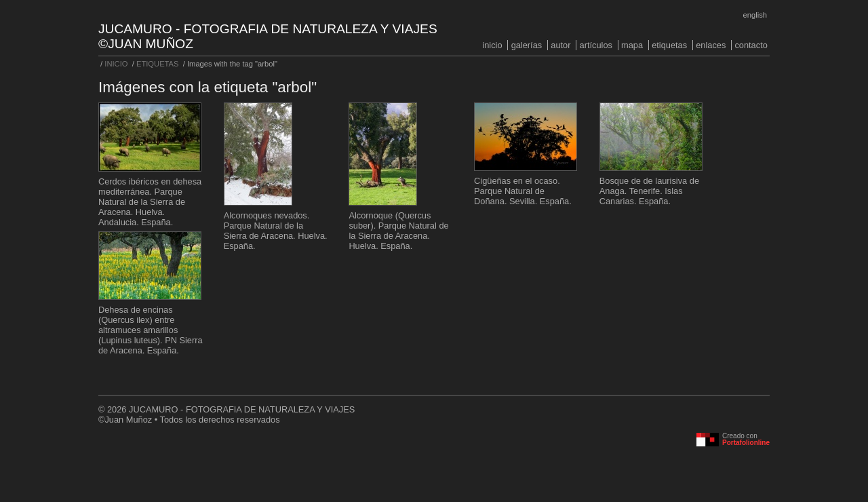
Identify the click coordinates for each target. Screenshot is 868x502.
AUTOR (560, 45)
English (755, 15)
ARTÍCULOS (596, 45)
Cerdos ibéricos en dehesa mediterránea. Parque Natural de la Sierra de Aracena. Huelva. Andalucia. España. (150, 202)
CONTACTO (751, 45)
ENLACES (711, 45)
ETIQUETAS (669, 45)
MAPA (632, 45)
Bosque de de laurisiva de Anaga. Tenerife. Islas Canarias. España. (649, 191)
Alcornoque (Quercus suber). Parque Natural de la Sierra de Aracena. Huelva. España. (398, 231)
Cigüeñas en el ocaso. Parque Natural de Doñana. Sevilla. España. (523, 191)
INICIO (492, 45)
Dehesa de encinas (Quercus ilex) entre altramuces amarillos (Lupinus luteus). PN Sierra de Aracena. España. (151, 330)
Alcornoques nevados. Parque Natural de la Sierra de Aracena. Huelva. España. (276, 231)
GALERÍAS (527, 45)
